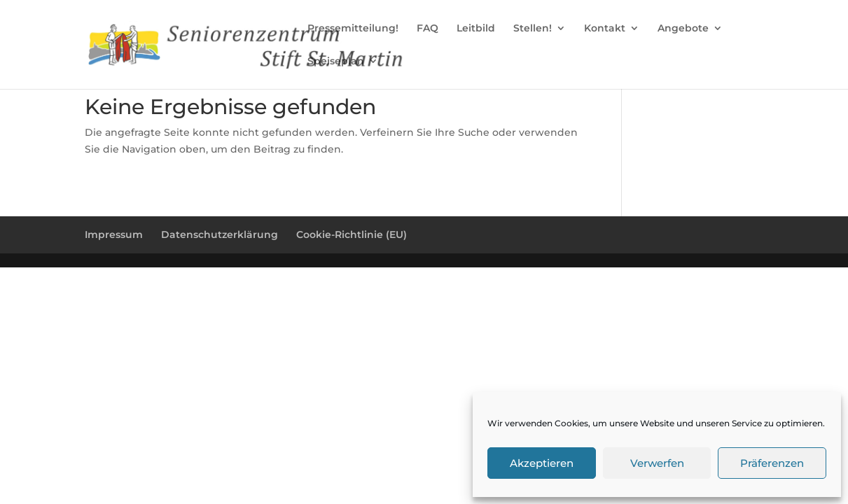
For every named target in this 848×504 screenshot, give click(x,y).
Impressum (114, 234)
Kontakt (605, 29)
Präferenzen (772, 463)
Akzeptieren (542, 463)
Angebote (683, 29)
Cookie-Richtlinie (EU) (352, 234)
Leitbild (476, 29)
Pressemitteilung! (353, 29)
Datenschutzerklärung (220, 234)
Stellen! (533, 29)
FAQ (428, 29)
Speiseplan (336, 62)
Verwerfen (657, 463)
